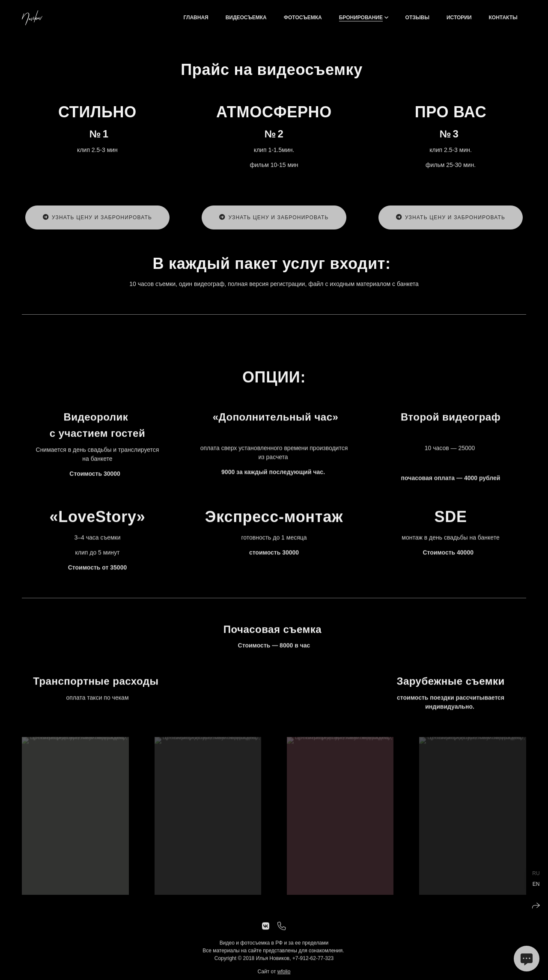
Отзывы (417, 18)
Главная (196, 18)
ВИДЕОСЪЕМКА (246, 18)
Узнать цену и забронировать (97, 217)
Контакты (503, 18)
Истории (459, 18)
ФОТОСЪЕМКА (303, 18)
